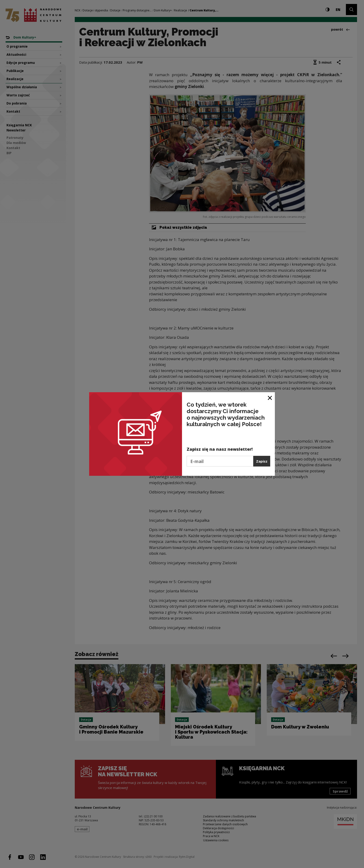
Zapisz (262, 461)
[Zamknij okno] (270, 397)
